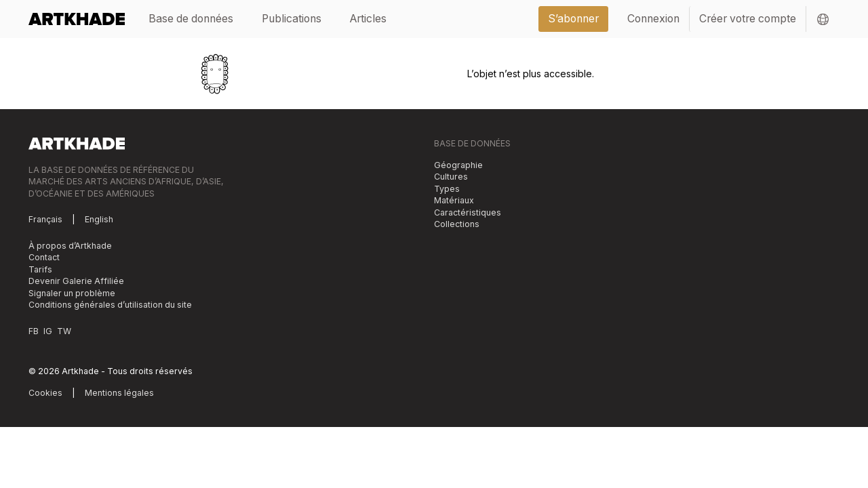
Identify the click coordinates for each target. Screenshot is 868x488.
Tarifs (40, 269)
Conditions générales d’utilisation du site (110, 305)
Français (45, 219)
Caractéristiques (468, 212)
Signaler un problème (72, 293)
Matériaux (454, 200)
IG (48, 331)
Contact (44, 257)
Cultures (451, 177)
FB (34, 331)
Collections (457, 224)
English (99, 219)
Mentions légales (119, 393)
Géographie (458, 165)
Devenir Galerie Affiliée (76, 281)
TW (64, 331)
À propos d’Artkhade (70, 246)
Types (447, 189)
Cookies (45, 393)
